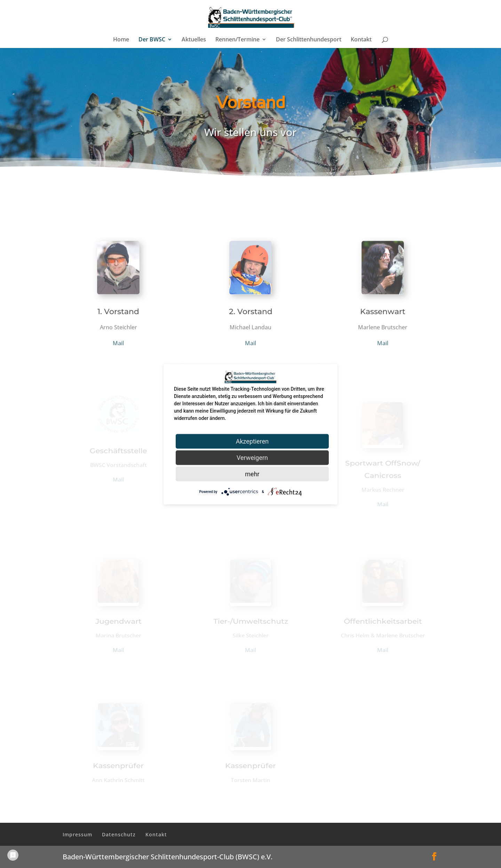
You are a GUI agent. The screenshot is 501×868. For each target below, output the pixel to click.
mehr (252, 474)
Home (121, 40)
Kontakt (361, 40)
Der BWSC (152, 40)
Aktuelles (194, 40)
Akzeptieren (252, 441)
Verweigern (252, 457)
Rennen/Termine (237, 40)
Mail (118, 344)
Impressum (77, 834)
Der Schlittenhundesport (309, 40)
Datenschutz (119, 834)
